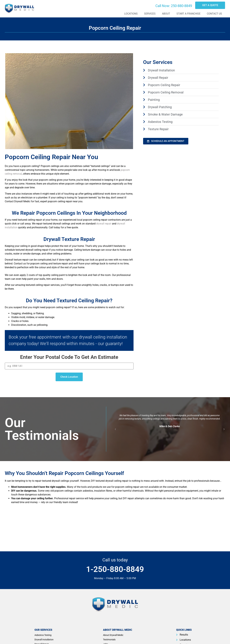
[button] (115, 429)
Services (150, 14)
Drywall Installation (44, 640)
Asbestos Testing (43, 635)
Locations (131, 14)
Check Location (69, 377)
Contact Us (214, 14)
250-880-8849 (181, 6)
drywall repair (104, 224)
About (166, 14)
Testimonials (109, 640)
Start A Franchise (188, 14)
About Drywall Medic (113, 635)
